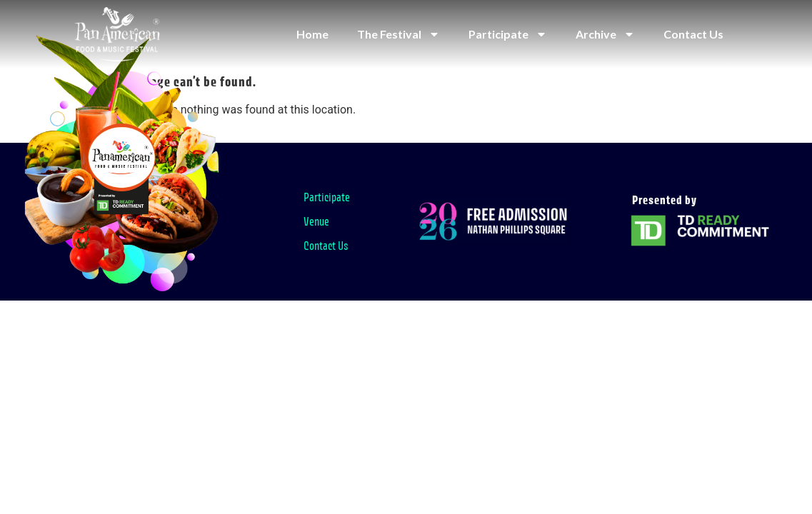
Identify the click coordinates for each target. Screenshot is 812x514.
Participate (508, 34)
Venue (316, 221)
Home (312, 34)
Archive (605, 34)
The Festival (399, 34)
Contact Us (693, 34)
